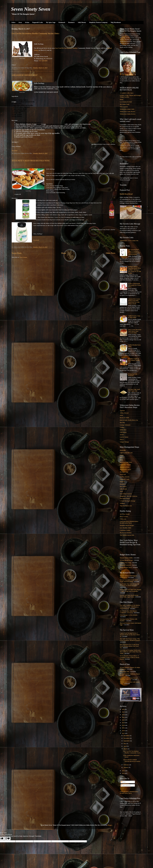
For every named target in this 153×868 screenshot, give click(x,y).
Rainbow (122, 482)
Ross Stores (123, 486)
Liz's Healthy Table (126, 528)
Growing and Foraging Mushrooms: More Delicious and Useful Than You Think (131, 652)
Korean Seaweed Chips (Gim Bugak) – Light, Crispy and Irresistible (131, 590)
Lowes (122, 455)
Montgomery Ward (125, 470)
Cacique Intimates (125, 425)
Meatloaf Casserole (125, 565)
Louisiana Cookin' (125, 530)
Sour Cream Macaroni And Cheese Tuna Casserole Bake (135, 331)
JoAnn (27, 22)
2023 (123, 717)
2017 (123, 733)
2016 (123, 771)
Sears (121, 491)
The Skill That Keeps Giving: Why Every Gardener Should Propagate (130, 640)
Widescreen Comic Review (128, 112)
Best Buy (122, 422)
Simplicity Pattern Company (98, 22)
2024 (123, 715)
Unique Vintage (124, 442)
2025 (123, 712)
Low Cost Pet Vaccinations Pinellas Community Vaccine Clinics (36, 33)
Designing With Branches (133, 375)
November (127, 738)
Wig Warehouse (116, 22)
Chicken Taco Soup (125, 563)
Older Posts (111, 253)
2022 (123, 720)
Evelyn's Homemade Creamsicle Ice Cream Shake (135, 285)
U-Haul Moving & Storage (128, 501)
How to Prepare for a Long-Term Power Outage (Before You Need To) (129, 646)
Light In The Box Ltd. (126, 453)
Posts (123, 782)
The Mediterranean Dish (127, 535)
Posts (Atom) (23, 257)
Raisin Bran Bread (126, 194)
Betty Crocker (124, 517)
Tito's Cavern (124, 107)
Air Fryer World (125, 514)
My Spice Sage (51, 22)
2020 (123, 725)
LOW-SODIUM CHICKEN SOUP (25, 75)
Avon (20, 22)
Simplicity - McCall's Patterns (129, 496)
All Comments (126, 785)
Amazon (122, 410)
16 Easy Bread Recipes (126, 560)
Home (64, 253)
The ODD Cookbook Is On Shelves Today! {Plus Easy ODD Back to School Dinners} (130, 607)
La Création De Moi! (126, 102)
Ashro (13, 22)
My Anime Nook (125, 104)
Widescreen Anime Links (127, 109)
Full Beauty (123, 432)
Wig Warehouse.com (126, 506)
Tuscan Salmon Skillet (126, 558)
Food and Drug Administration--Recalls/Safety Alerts (129, 522)
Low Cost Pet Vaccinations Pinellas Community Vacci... (132, 752)
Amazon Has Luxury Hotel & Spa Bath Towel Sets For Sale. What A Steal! (134, 301)
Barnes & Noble (124, 418)
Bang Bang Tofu (125, 672)
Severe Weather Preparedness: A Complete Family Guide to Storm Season (130, 657)
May (125, 744)
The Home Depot (125, 498)
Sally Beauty (82, 22)
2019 (123, 728)
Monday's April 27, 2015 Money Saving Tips (134, 360)
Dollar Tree (123, 430)
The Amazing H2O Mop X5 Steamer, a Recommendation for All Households (134, 252)
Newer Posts (17, 253)
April (125, 746)
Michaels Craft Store (126, 462)
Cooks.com (123, 519)
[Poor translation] (7, 839)
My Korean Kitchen (126, 533)
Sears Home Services (126, 494)
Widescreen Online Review (128, 114)
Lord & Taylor (124, 437)
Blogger (110, 825)
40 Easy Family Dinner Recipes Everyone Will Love (129, 679)
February (127, 765)
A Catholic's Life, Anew (127, 93)
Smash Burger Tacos (126, 567)
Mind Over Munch (125, 465)
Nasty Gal (123, 474)
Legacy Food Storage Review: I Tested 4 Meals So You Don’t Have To (130, 635)
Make (122, 460)
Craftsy (122, 427)
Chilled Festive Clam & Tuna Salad (134, 317)
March (126, 749)
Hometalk (123, 450)
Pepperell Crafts (38, 22)
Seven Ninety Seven (31, 9)
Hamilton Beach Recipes (127, 525)
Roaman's (72, 22)
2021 (123, 723)
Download (15, 151)
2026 (123, 709)
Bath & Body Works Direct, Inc (129, 420)
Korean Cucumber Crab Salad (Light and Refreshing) (129, 581)
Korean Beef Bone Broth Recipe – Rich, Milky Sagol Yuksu (130, 596)
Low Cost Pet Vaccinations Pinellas (66, 48)
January (126, 767)
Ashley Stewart (124, 413)
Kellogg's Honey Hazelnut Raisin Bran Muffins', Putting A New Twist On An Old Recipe (134, 270)
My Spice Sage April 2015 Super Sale (134, 390)
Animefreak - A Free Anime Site (129, 241)
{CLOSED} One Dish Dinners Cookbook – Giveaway (129, 612)
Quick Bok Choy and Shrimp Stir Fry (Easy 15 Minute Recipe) (130, 585)
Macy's (122, 439)
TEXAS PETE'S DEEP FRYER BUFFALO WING (31, 161)
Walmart (122, 503)
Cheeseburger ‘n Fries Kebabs (129, 615)
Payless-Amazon (125, 477)
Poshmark (62, 22)
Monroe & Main (125, 467)
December (127, 736)
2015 (123, 773)
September (127, 741)
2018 (123, 731)
